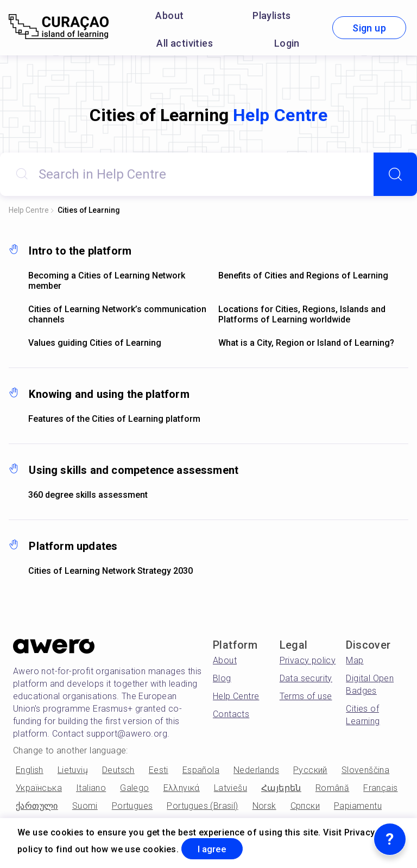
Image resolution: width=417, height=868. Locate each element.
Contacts (231, 714)
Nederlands (256, 770)
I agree (217, 848)
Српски (305, 806)
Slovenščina (365, 770)
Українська (39, 788)
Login (287, 43)
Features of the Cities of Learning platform (114, 419)
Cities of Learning (89, 210)
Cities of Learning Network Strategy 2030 (110, 571)
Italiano (91, 788)
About (169, 15)
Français (380, 788)
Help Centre (29, 210)
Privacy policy (308, 660)
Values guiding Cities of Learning (95, 343)
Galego (134, 788)
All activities (185, 43)
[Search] (395, 174)
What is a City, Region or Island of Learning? (306, 343)
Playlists (272, 15)
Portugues (132, 806)
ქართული (37, 806)
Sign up (369, 28)
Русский (310, 770)
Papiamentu (358, 806)
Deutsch (118, 770)
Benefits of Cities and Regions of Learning (303, 275)
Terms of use (306, 696)
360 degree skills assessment (88, 495)
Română (332, 788)
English (30, 770)
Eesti (159, 770)
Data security (306, 678)
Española (201, 770)
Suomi (85, 806)
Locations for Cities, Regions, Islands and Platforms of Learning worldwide (302, 314)
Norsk (264, 806)
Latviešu (230, 788)
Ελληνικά (182, 788)
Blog (222, 678)
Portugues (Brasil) (202, 806)
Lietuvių (73, 770)
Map (355, 660)
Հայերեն (281, 788)
